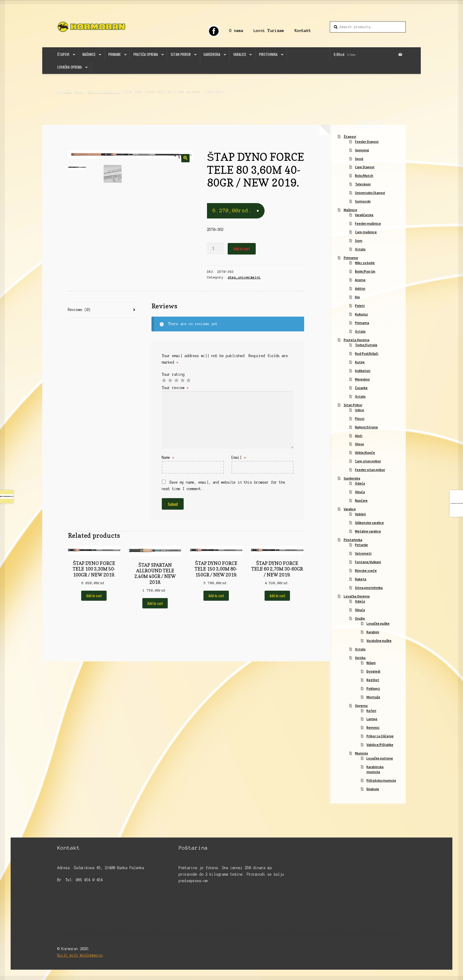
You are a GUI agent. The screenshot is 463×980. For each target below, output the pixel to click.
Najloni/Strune (366, 427)
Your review (175, 388)
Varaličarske (364, 215)
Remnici (373, 727)
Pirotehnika (268, 54)
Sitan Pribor (181, 54)
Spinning (362, 150)
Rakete (361, 579)
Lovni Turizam (269, 31)
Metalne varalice (368, 531)
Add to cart (242, 249)
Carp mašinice (366, 232)
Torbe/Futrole (366, 345)
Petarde (361, 545)
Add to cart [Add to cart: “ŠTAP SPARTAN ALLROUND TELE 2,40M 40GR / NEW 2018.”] (155, 603)
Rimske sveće (366, 570)
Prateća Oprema (146, 54)
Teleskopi (363, 184)
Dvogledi (373, 671)
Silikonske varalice (369, 523)
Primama (362, 323)
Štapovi (63, 54)
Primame (115, 54)
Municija (361, 753)
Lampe (372, 719)
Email (239, 457)
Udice (360, 410)
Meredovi (362, 379)
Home (67, 92)
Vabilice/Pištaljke (380, 745)
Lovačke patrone (380, 758)
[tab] (103, 310)
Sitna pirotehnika (369, 588)
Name (168, 457)
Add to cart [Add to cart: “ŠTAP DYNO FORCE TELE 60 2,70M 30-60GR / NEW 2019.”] (277, 596)
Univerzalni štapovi (370, 193)
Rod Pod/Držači (367, 353)
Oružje (360, 618)
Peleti (360, 306)
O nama (236, 31)
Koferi (371, 711)
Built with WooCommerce (80, 955)
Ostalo (360, 249)
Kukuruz (361, 314)
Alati (359, 436)
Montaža (373, 697)
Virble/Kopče (365, 452)
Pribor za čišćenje (380, 736)
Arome (360, 280)
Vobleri (360, 514)
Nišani (371, 663)
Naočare (361, 500)
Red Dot (373, 680)
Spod (359, 159)
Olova (359, 444)
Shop (79, 92)
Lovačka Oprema (70, 67)
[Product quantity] (216, 249)
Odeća (360, 483)
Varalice (240, 54)
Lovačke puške (378, 623)
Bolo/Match (364, 175)
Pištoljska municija (381, 780)
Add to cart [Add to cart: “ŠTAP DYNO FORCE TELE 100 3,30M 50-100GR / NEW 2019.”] (94, 596)
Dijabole (373, 789)
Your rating (173, 374)
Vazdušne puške (379, 640)
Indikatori (363, 371)
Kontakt (303, 31)
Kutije (360, 362)
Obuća (360, 492)
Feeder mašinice (368, 223)
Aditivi (360, 288)
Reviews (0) (79, 310)
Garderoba (212, 54)
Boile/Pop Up (365, 271)
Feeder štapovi (367, 141)
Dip (357, 297)
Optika (360, 658)
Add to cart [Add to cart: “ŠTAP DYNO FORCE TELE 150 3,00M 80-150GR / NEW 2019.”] (216, 596)
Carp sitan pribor (368, 461)
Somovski (363, 201)
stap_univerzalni (104, 92)
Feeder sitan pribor (370, 470)
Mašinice (89, 54)
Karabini (373, 632)
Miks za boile (365, 263)
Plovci (360, 418)
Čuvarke (361, 388)
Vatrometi (363, 553)
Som (359, 240)
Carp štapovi (365, 167)
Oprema (361, 706)
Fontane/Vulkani (368, 562)
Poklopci (373, 688)
